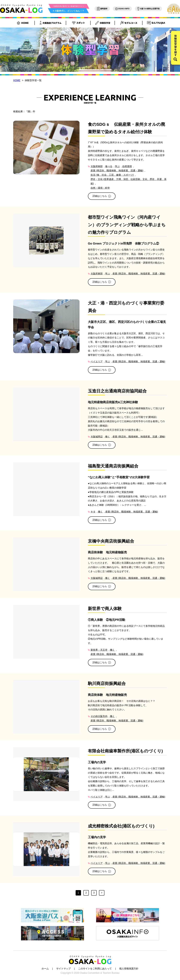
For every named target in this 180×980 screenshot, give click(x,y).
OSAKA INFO (122, 9)
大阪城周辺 (97, 437)
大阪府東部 (97, 274)
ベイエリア (97, 362)
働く (108, 437)
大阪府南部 (97, 166)
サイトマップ (63, 969)
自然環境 (127, 166)
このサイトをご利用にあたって (95, 969)
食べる (109, 166)
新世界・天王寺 (99, 650)
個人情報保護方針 (129, 969)
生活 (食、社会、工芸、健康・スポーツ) (112, 175)
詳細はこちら (102, 196)
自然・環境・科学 (100, 188)
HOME (17, 80)
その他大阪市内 (99, 716)
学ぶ (117, 166)
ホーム (45, 969)
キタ (93, 512)
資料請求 (102, 9)
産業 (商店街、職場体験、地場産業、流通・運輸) (117, 171)
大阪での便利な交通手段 (148, 9)
